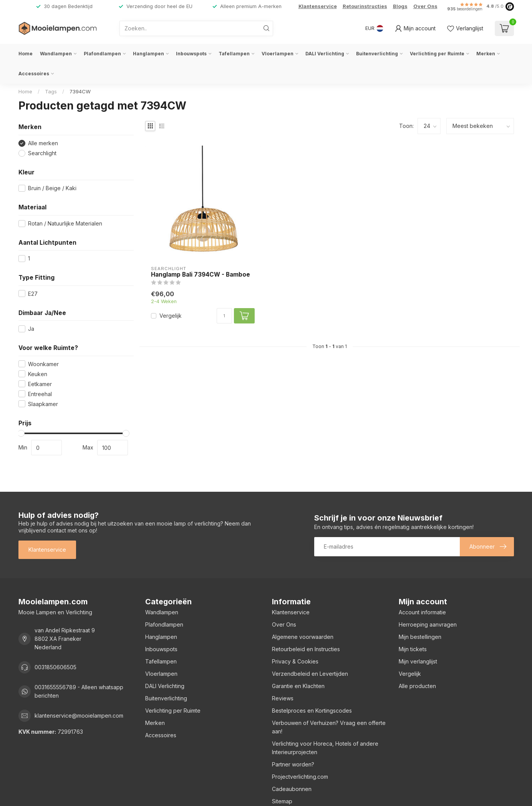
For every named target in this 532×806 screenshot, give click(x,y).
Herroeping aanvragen (428, 624)
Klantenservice (318, 6)
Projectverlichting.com (300, 777)
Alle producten (417, 686)
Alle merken (43, 143)
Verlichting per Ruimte (437, 54)
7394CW (80, 91)
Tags (51, 91)
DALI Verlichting (325, 54)
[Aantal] (224, 316)
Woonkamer (43, 364)
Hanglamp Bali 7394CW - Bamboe (201, 275)
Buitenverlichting (377, 54)
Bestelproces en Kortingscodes (312, 711)
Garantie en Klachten (298, 686)
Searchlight (42, 153)
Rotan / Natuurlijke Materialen (65, 223)
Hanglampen (148, 54)
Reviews (283, 698)
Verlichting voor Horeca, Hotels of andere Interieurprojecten (325, 748)
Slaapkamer (43, 404)
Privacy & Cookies (295, 661)
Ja (31, 329)
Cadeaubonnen (292, 789)
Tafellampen (234, 54)
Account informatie (422, 612)
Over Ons (425, 6)
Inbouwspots (191, 54)
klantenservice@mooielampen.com (79, 716)
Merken (486, 54)
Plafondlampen (102, 54)
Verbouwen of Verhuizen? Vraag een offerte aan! (329, 727)
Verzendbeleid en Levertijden (310, 674)
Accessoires (34, 74)
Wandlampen (56, 54)
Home (26, 54)
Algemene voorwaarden (303, 637)
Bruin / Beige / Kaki (52, 188)
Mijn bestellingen (420, 637)
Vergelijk (171, 316)
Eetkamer (40, 384)
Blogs (400, 6)
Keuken (38, 374)
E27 (33, 294)
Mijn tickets (413, 649)
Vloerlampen (278, 54)
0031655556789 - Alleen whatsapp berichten (79, 691)
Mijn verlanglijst (418, 661)
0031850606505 (56, 667)
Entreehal (40, 394)
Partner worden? (293, 764)
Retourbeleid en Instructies (306, 649)
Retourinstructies (365, 6)
